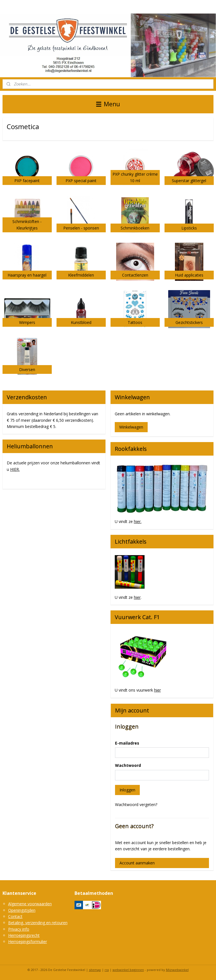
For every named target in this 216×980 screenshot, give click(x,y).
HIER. (15, 469)
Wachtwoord (128, 765)
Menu (108, 104)
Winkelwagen (131, 427)
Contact (15, 916)
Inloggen (127, 790)
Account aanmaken (137, 863)
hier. (138, 521)
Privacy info (19, 929)
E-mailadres (127, 743)
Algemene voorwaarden (30, 904)
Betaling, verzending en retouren (38, 923)
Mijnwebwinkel (177, 970)
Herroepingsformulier (28, 942)
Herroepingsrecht (24, 935)
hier (137, 597)
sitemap (95, 970)
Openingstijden (22, 910)
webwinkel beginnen (128, 970)
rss (107, 970)
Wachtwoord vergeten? (136, 804)
